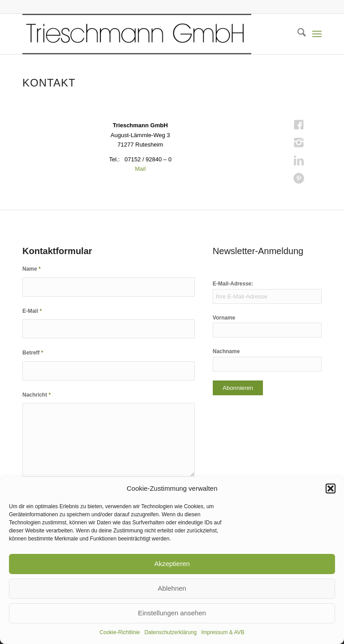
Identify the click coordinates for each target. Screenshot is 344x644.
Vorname (224, 318)
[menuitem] (297, 34)
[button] (331, 488)
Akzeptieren (172, 564)
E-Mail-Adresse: (233, 284)
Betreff (33, 353)
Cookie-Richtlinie (120, 632)
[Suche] (297, 34)
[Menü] (317, 34)
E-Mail (32, 311)
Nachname (226, 351)
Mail (140, 169)
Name (32, 269)
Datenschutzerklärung (170, 632)
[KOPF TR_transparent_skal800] (137, 34)
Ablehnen (172, 588)
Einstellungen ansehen (172, 613)
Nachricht (37, 395)
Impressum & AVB (223, 632)
